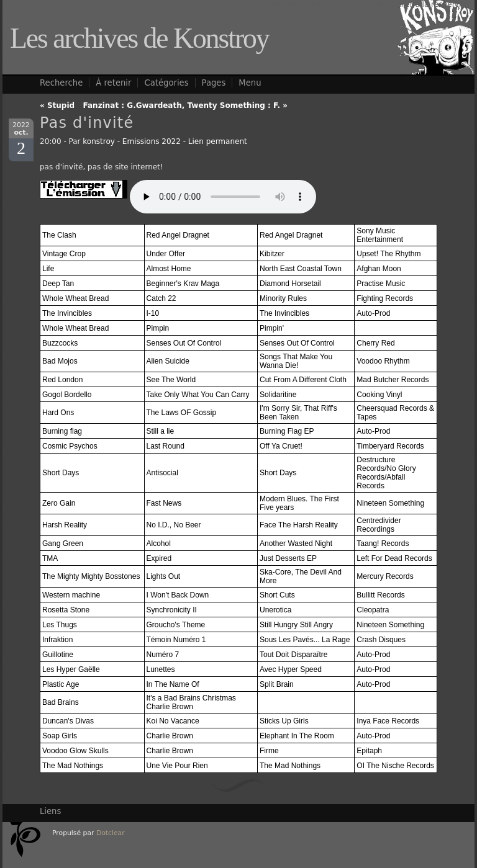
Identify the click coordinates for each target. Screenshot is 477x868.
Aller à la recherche (432, 4)
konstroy (99, 141)
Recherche (61, 83)
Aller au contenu (298, 4)
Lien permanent (218, 141)
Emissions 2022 (152, 141)
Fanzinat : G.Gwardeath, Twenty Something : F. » (185, 105)
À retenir (113, 83)
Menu (250, 83)
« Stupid (57, 105)
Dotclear (111, 833)
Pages (214, 83)
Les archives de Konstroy (139, 38)
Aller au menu (363, 4)
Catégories (166, 83)
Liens (50, 811)
